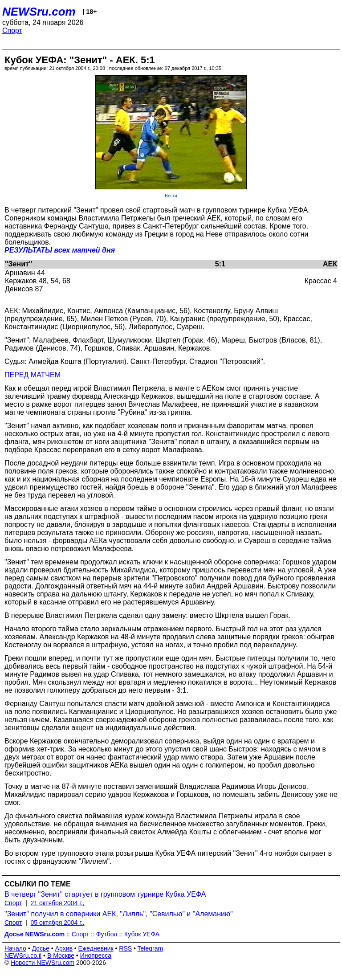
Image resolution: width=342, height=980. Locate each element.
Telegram (151, 948)
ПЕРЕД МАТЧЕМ (33, 375)
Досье (41, 948)
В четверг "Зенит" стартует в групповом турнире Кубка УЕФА (105, 894)
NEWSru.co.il (23, 955)
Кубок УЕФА (142, 934)
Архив (64, 948)
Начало (15, 948)
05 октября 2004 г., (58, 923)
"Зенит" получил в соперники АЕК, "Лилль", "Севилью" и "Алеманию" (119, 914)
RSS (125, 948)
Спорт (12, 31)
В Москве (61, 955)
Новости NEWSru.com (43, 963)
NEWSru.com (39, 12)
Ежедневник (96, 948)
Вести (171, 196)
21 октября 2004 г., (58, 903)
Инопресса (96, 955)
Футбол (107, 934)
